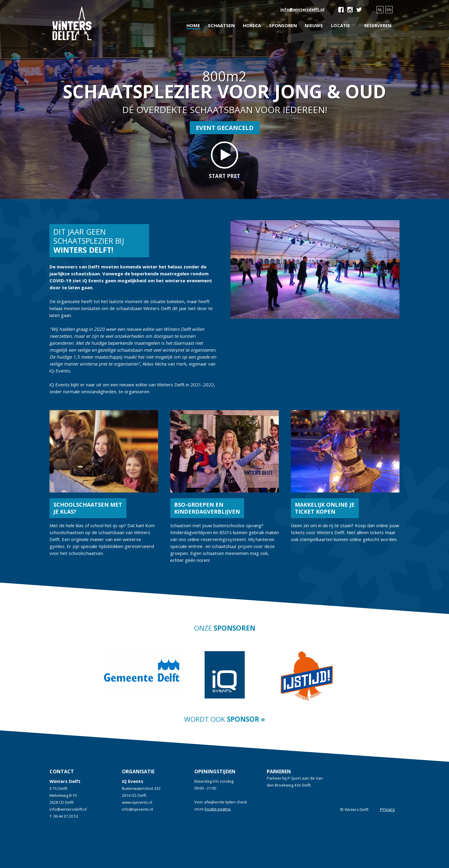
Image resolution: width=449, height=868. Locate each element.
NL (380, 10)
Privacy (387, 809)
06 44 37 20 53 (66, 816)
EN (389, 10)
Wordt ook (224, 719)
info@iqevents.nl (137, 809)
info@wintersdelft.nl (302, 9)
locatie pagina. (218, 809)
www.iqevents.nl (137, 802)
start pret (224, 160)
